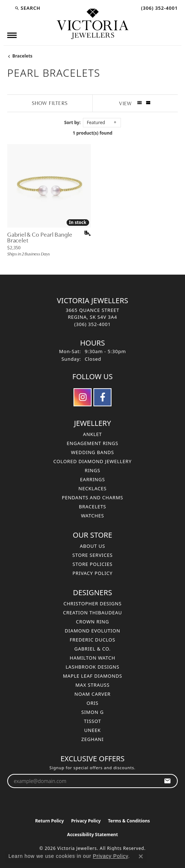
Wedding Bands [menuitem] (92, 452)
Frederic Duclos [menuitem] (93, 640)
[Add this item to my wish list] (85, 233)
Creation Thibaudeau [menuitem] (92, 613)
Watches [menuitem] (93, 516)
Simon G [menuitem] (93, 712)
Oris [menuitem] (92, 703)
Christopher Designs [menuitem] (92, 604)
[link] (159, 8)
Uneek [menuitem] (93, 730)
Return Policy (50, 821)
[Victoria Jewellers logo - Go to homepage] (93, 24)
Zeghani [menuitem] (93, 739)
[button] (27, 8)
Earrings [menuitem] (92, 479)
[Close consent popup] (141, 856)
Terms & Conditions (129, 821)
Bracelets (22, 56)
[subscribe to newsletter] (167, 781)
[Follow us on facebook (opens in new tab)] (102, 397)
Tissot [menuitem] (93, 721)
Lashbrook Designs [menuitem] (92, 667)
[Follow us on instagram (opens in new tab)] (83, 397)
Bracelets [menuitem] (93, 507)
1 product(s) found (93, 133)
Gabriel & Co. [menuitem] (92, 649)
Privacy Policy (92, 573)
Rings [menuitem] (92, 470)
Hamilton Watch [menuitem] (92, 658)
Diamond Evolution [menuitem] (92, 631)
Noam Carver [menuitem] (93, 694)
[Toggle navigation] (12, 35)
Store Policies (92, 564)
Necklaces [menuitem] (92, 488)
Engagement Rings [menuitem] (92, 443)
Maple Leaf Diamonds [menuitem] (93, 676)
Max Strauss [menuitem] (92, 685)
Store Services (92, 555)
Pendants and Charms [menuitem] (93, 497)
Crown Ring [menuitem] (93, 622)
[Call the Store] (92, 324)
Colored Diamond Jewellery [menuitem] (92, 461)
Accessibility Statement (92, 835)
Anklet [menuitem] (92, 434)
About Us (92, 546)
